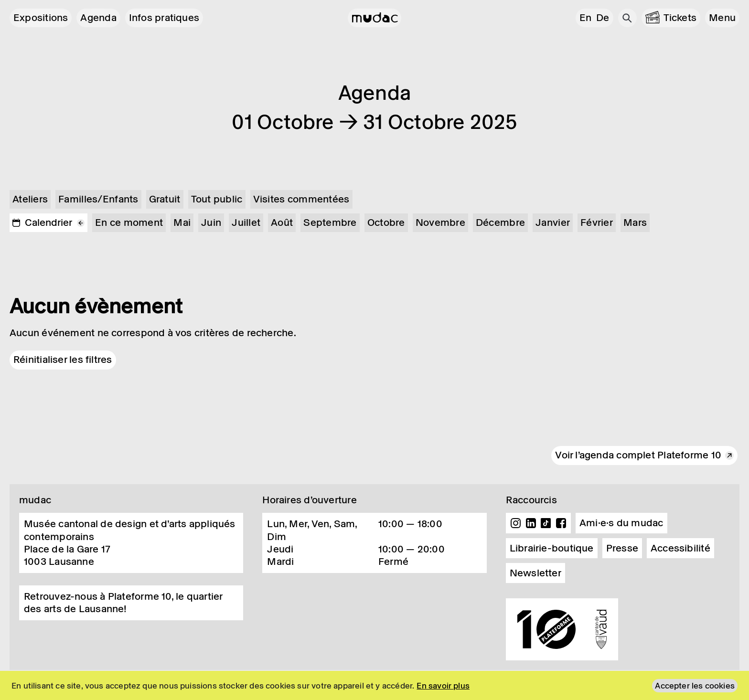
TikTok (546, 523)
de (603, 18)
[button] (722, 18)
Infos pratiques (164, 18)
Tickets (680, 18)
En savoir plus (443, 686)
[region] (374, 685)
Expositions (41, 18)
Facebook (561, 523)
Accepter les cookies (695, 686)
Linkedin (531, 523)
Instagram (516, 523)
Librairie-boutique (552, 548)
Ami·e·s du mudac (621, 523)
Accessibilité (680, 548)
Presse (622, 548)
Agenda (98, 18)
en (585, 18)
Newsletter (535, 573)
